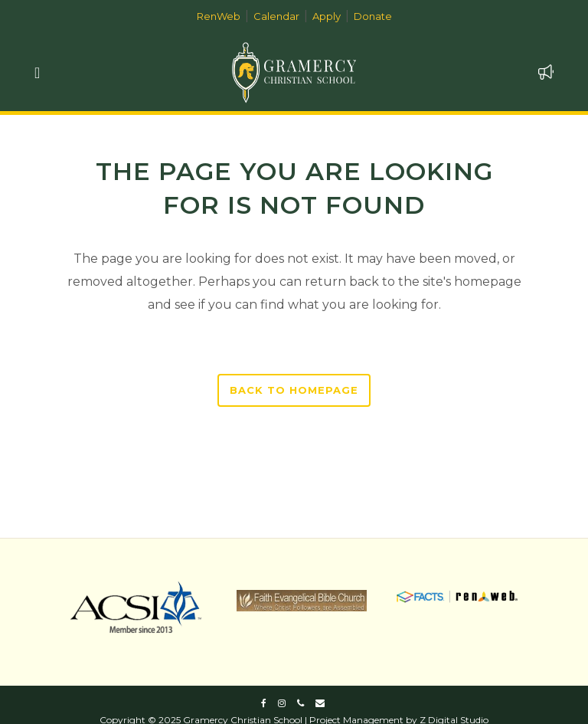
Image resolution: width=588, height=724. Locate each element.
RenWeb (219, 16)
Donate (373, 16)
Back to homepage (294, 390)
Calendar (276, 16)
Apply (327, 16)
